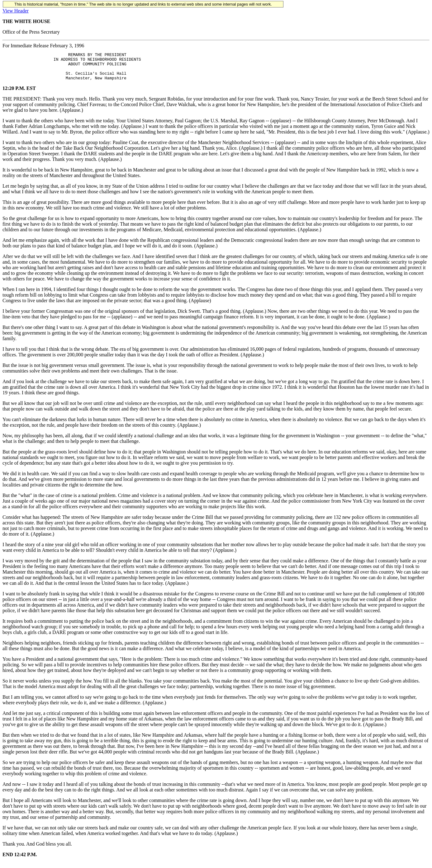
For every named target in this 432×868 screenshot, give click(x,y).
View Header (16, 11)
